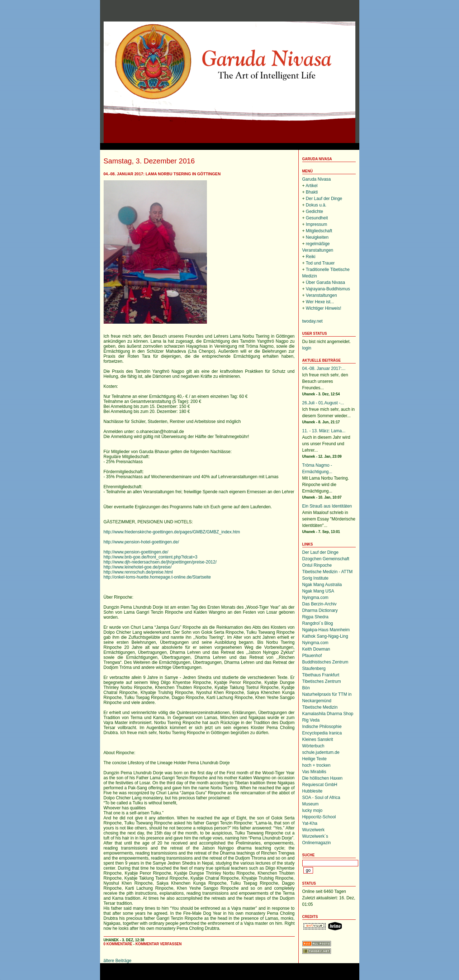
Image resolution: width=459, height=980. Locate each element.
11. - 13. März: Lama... (324, 431)
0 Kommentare (118, 944)
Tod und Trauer (320, 263)
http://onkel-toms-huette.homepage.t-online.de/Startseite (157, 577)
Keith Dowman (316, 649)
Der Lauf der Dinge (324, 199)
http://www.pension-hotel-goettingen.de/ (141, 542)
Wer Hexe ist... (320, 302)
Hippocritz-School (319, 817)
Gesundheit (317, 218)
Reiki (311, 257)
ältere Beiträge (118, 961)
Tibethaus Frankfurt (321, 675)
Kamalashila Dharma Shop (328, 714)
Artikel (311, 186)
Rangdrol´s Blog (318, 623)
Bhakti (312, 192)
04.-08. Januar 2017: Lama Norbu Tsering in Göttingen (162, 174)
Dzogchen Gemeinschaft (326, 559)
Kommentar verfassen (159, 944)
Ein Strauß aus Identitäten (327, 506)
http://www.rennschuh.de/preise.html (138, 572)
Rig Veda (311, 720)
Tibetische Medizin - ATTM (328, 572)
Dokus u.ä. (316, 205)
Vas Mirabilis (314, 772)
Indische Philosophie (322, 727)
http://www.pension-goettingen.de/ (136, 552)
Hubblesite (313, 791)
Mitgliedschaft (319, 231)
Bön (306, 688)
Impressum (316, 224)
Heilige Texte (314, 759)
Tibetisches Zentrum (322, 681)
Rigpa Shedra (315, 617)
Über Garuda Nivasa (325, 282)
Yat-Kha (310, 823)
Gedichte (314, 211)
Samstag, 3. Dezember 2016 (149, 161)
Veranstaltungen (321, 295)
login (307, 348)
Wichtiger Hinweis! (324, 308)
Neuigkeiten (317, 237)
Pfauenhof (312, 656)
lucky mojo (313, 810)
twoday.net (313, 321)
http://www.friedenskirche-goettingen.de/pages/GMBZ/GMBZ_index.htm (172, 532)
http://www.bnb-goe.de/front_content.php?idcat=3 (151, 557)
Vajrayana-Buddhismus (328, 289)
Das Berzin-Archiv (320, 604)
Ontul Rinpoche (317, 565)
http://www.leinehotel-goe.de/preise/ (138, 567)
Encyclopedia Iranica (322, 733)
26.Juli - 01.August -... (323, 403)
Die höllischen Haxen (323, 778)
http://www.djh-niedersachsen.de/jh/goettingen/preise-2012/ (160, 562)
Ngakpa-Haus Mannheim (326, 630)
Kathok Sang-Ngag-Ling (325, 636)
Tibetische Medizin (320, 707)
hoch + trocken (316, 765)
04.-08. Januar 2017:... (324, 368)
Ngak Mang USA (318, 591)
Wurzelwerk (313, 830)
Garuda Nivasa (317, 159)
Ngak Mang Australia (322, 585)
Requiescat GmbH (320, 785)
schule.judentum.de (321, 752)
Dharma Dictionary (320, 610)
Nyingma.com (315, 598)
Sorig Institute (315, 578)
